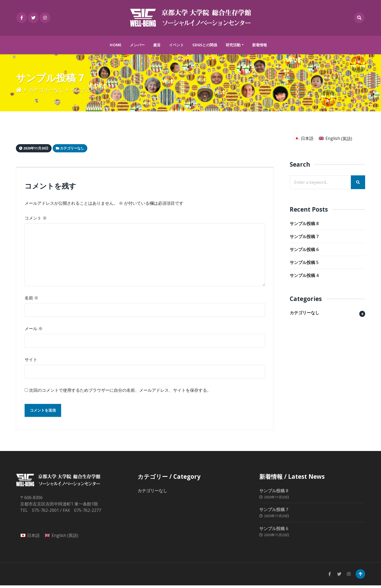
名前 (31, 299)
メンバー (137, 45)
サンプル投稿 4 (304, 276)
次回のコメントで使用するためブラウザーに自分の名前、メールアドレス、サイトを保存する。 (120, 392)
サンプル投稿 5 (304, 263)
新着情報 (260, 45)
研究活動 (233, 45)
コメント (36, 218)
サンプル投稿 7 (304, 237)
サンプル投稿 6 (304, 250)
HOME (116, 45)
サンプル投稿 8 (304, 224)
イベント (176, 45)
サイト (31, 361)
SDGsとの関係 (205, 45)
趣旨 (157, 45)
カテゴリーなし (46, 90)
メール (34, 330)
